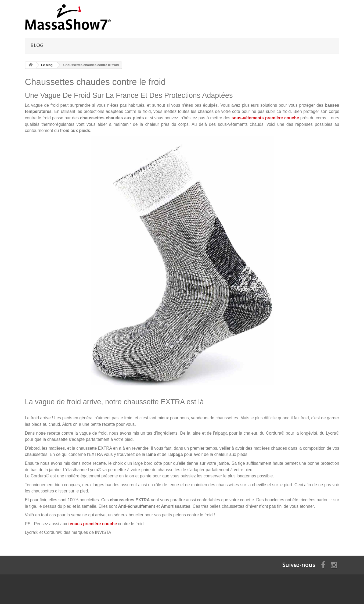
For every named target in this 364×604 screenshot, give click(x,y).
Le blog (47, 65)
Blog (37, 45)
